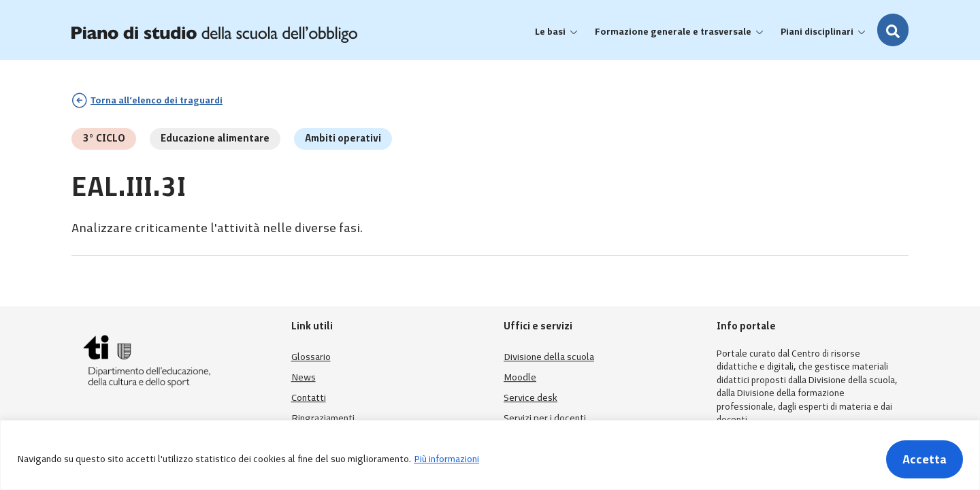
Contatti (309, 398)
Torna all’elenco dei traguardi (157, 100)
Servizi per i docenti (545, 418)
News (304, 377)
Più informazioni (446, 459)
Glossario (311, 357)
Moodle (520, 377)
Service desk (530, 398)
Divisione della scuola (549, 357)
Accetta (925, 459)
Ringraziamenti (323, 418)
